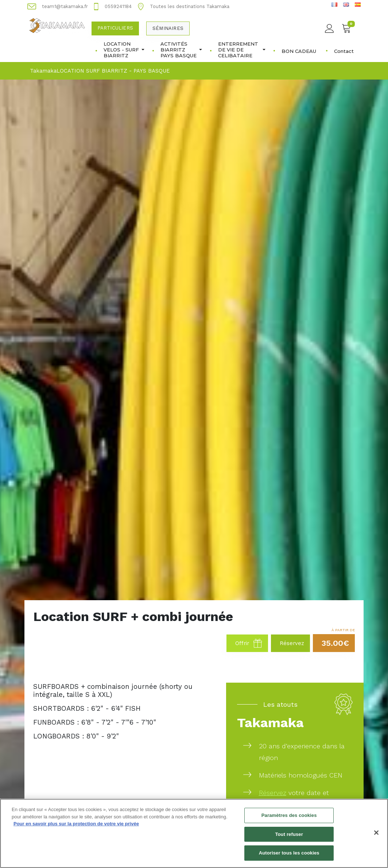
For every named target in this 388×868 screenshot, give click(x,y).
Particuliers (115, 28)
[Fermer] (376, 837)
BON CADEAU (299, 51)
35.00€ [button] (335, 643)
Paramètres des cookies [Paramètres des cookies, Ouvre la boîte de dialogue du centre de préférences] (289, 820)
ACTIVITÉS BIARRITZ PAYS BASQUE (181, 50)
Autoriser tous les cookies (289, 857)
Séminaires (168, 28)
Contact (344, 51)
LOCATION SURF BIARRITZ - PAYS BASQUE (113, 71)
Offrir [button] (249, 643)
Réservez (273, 793)
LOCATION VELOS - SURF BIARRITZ (124, 50)
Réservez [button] (292, 643)
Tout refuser (289, 838)
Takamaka (43, 71)
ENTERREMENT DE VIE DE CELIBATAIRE (242, 50)
